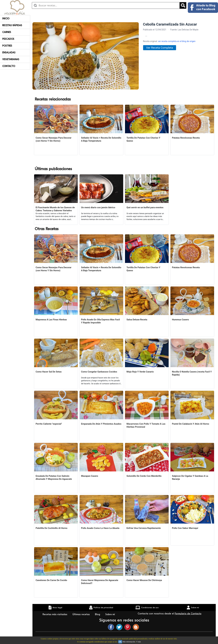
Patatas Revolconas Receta (186, 138)
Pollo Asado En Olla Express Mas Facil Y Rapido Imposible (100, 321)
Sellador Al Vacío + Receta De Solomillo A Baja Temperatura (101, 139)
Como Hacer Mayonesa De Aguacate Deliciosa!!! (100, 582)
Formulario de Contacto (188, 614)
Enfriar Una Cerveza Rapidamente (144, 528)
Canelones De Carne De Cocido (51, 580)
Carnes (7, 32)
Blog (98, 614)
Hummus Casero (180, 320)
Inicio (6, 19)
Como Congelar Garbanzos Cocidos (99, 372)
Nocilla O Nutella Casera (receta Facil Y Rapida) (192, 373)
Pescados (8, 39)
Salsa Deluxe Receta (137, 320)
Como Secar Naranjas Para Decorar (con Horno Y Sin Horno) (54, 139)
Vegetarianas (11, 59)
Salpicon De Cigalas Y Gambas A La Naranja (190, 477)
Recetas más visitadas (55, 614)
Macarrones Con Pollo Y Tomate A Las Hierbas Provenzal (146, 425)
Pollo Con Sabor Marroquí (185, 528)
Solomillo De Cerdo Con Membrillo (144, 476)
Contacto (9, 66)
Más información (129, 642)
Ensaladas (9, 53)
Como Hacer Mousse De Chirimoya (144, 580)
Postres (7, 46)
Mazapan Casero (90, 476)
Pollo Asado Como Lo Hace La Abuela (100, 528)
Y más (139, 642)
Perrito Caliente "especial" (49, 424)
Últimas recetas (81, 614)
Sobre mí (111, 614)
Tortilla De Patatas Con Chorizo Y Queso (143, 139)
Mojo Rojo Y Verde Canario (140, 372)
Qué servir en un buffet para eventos (145, 207)
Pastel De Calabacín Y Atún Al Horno (191, 424)
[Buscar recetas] (106, 5)
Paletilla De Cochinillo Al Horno (51, 528)
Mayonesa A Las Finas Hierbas (51, 320)
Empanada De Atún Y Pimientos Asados (101, 424)
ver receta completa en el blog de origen (177, 41)
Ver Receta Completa (160, 48)
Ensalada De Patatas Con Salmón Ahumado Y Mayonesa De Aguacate (54, 477)
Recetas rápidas (12, 25)
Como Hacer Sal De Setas (49, 372)
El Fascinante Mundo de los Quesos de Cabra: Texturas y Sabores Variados (55, 209)
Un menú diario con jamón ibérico (98, 207)
